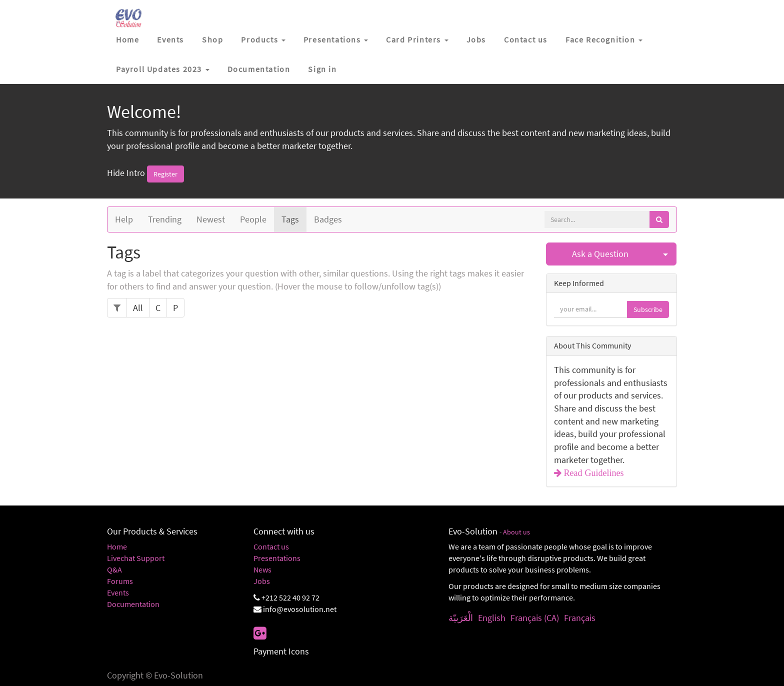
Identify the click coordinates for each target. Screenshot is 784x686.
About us (516, 532)
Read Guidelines (593, 473)
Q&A (114, 569)
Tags (290, 219)
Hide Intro (126, 173)
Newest (211, 219)
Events (118, 592)
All (138, 308)
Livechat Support (136, 558)
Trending (165, 219)
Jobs (262, 581)
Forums (120, 581)
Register (165, 174)
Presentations (277, 558)
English (492, 618)
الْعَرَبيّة (461, 618)
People (253, 219)
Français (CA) (535, 618)
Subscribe (648, 309)
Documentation (133, 604)
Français (580, 618)
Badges (328, 219)
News (262, 569)
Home (117, 546)
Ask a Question (600, 254)
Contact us (271, 546)
